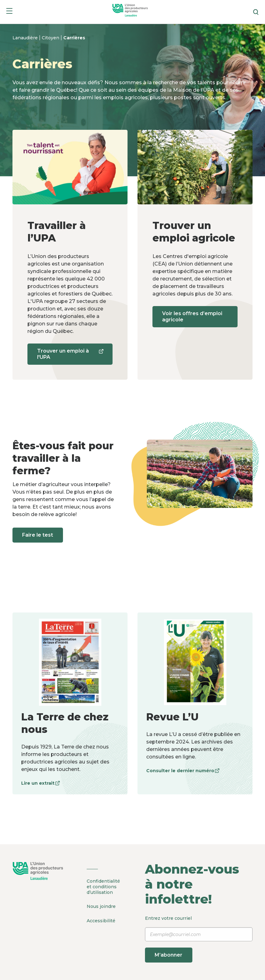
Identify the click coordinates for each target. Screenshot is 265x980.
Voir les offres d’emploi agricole (193, 317)
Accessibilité (101, 920)
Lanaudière (26, 38)
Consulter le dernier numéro (183, 771)
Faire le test (38, 535)
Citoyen (51, 38)
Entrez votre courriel (199, 939)
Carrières (74, 38)
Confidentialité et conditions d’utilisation (103, 887)
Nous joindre (101, 906)
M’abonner (169, 955)
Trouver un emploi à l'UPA (70, 356)
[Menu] (9, 12)
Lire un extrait (41, 783)
